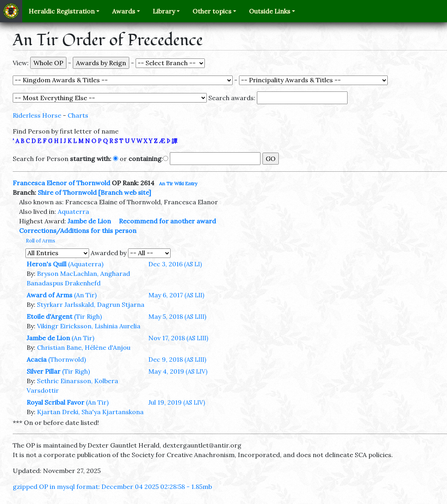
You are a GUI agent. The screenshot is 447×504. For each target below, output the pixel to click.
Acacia (37, 359)
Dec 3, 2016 (175, 264)
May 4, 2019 (178, 371)
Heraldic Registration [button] (62, 11)
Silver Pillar (44, 371)
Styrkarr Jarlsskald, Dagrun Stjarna (91, 304)
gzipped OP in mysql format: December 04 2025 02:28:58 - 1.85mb (112, 487)
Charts (78, 115)
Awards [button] (124, 11)
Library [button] (164, 11)
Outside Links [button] (270, 11)
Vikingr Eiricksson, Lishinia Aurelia (89, 326)
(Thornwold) (67, 359)
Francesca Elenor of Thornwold (61, 183)
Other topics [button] (212, 11)
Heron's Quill (47, 264)
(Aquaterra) (86, 264)
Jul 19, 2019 (177, 402)
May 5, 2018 (177, 316)
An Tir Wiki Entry (178, 183)
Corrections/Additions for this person (78, 231)
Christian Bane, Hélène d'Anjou (84, 347)
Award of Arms (50, 295)
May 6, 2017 (176, 295)
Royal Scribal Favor (55, 402)
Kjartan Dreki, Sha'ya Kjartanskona (90, 412)
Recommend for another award (167, 221)
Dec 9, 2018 (177, 359)
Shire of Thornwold (67, 192)
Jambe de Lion (89, 221)
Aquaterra (73, 211)
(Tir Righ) (88, 316)
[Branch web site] (125, 192)
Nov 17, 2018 (178, 338)
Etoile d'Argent (50, 316)
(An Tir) (85, 295)
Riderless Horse (37, 115)
